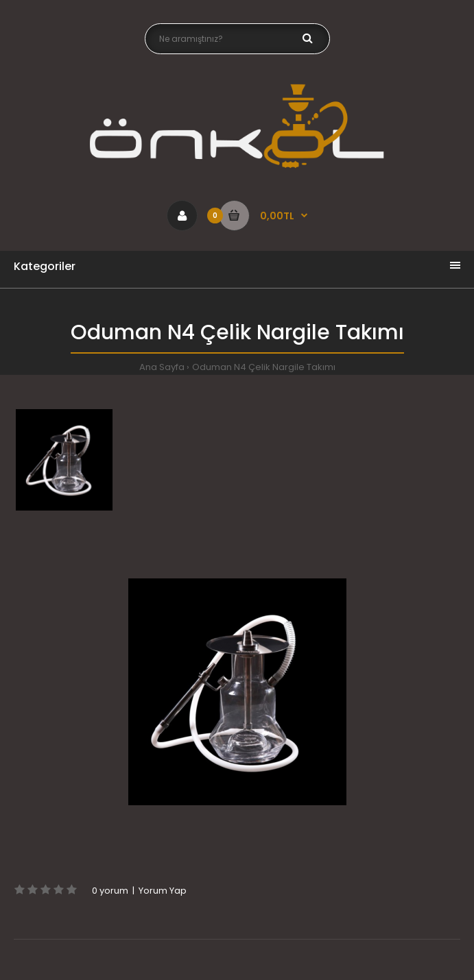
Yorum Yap (163, 891)
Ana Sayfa (162, 367)
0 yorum (110, 891)
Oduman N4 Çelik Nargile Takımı (264, 367)
